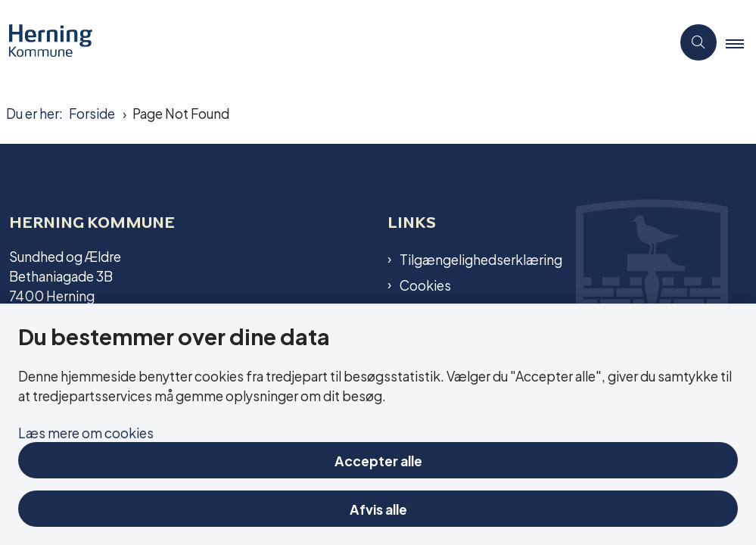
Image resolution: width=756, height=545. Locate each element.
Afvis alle (378, 508)
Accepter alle (378, 460)
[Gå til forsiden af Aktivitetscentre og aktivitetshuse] (46, 42)
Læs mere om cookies (86, 432)
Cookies (425, 285)
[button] (741, 43)
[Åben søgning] (698, 42)
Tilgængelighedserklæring (481, 259)
